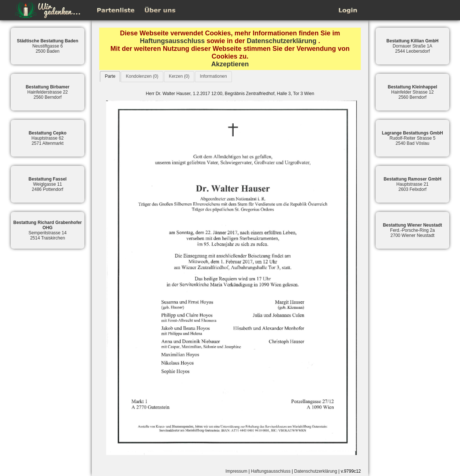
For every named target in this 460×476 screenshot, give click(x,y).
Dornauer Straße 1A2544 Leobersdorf (412, 46)
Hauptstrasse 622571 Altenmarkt (48, 138)
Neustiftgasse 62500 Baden (48, 46)
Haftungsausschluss (172, 41)
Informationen (213, 76)
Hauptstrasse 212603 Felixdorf (413, 184)
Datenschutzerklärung (282, 41)
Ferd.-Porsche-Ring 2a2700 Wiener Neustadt (413, 230)
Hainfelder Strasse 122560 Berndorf (412, 92)
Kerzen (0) (179, 76)
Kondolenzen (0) (142, 76)
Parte (110, 76)
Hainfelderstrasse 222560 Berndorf (48, 92)
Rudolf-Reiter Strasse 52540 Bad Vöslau (412, 138)
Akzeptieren (230, 64)
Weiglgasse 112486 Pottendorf (47, 184)
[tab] (110, 76)
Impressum (236, 471)
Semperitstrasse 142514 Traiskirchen (48, 230)
